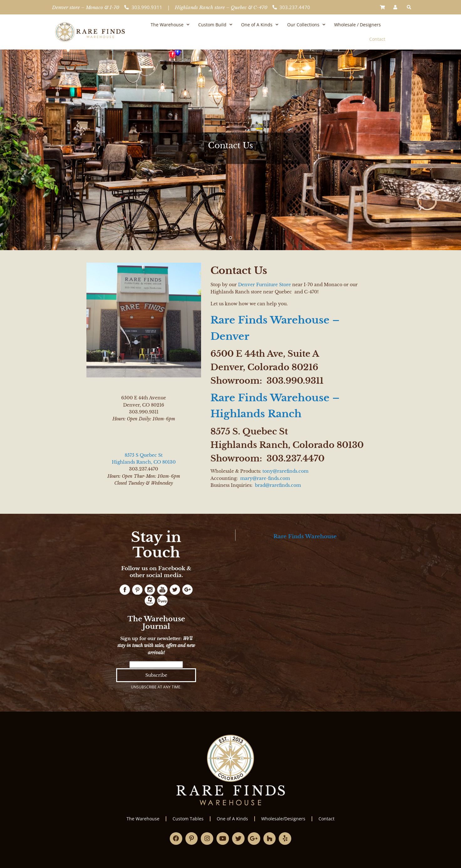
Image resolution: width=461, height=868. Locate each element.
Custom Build (215, 25)
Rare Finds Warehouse (305, 537)
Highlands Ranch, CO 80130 (144, 462)
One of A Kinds (260, 25)
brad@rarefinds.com (278, 485)
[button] (409, 7)
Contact (377, 39)
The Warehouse (170, 25)
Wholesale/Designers (283, 819)
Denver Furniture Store (264, 285)
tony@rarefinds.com (285, 471)
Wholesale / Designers (357, 25)
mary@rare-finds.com (265, 478)
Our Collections (306, 25)
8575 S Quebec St (144, 455)
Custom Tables (188, 819)
